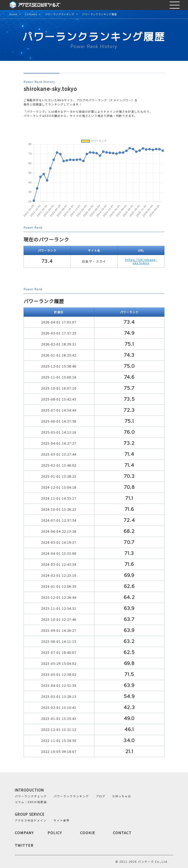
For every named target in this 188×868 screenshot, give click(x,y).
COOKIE (88, 833)
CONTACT (122, 833)
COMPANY (24, 833)
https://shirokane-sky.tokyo (141, 261)
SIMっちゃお (122, 796)
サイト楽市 (62, 820)
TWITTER (24, 845)
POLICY (55, 833)
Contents (31, 14)
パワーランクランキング (60, 14)
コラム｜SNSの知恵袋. (31, 802)
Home (13, 14)
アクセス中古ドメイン (31, 820)
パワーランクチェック (31, 796)
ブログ (101, 796)
